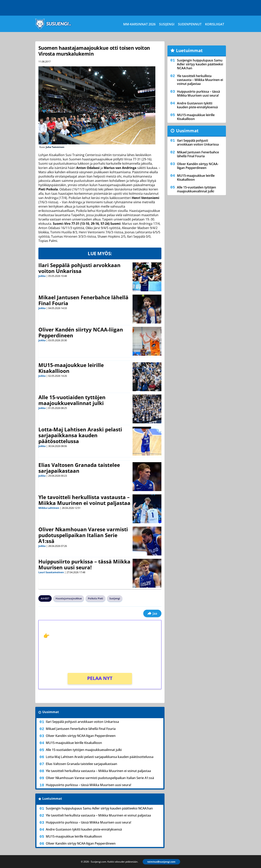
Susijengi (167, 24)
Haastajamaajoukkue (69, 598)
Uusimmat (51, 712)
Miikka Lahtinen (49, 508)
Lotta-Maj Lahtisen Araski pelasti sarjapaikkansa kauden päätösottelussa (80, 435)
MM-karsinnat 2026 (139, 24)
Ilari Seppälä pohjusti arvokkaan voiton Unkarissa (79, 268)
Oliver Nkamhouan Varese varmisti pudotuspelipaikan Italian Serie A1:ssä (83, 535)
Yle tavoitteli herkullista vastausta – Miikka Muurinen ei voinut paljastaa (84, 500)
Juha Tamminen (55, 147)
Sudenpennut (190, 24)
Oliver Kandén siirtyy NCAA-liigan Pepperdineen (81, 332)
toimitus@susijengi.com (161, 862)
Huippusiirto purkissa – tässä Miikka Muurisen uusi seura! (84, 564)
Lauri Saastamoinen (51, 572)
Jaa (152, 613)
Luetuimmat (52, 799)
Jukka (42, 276)
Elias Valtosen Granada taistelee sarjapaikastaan (79, 468)
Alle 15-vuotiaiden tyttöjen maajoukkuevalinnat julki (72, 400)
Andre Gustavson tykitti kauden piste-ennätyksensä (84, 829)
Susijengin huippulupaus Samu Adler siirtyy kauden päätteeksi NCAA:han (99, 808)
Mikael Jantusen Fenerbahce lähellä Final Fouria (83, 300)
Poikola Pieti (96, 598)
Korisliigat (215, 24)
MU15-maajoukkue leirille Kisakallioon (71, 368)
